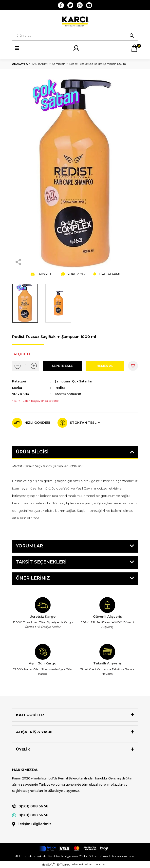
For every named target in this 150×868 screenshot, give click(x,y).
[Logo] (75, 21)
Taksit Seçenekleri (41, 562)
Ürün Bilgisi (32, 452)
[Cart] (134, 48)
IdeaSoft (48, 864)
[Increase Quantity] (34, 366)
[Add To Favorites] (133, 366)
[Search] (75, 35)
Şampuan (62, 381)
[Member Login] (76, 48)
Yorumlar (29, 546)
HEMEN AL (105, 366)
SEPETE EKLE (62, 366)
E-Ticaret (63, 864)
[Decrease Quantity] (18, 366)
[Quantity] (26, 366)
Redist (60, 388)
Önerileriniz (33, 578)
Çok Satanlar (82, 381)
